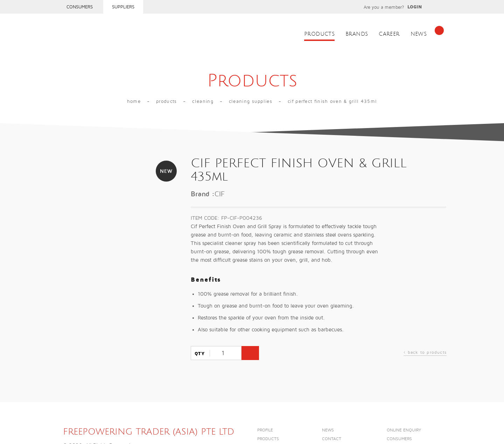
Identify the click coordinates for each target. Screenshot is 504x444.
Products (319, 34)
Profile (265, 430)
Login (415, 7)
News (419, 34)
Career (389, 34)
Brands (357, 34)
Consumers (80, 7)
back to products (425, 353)
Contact (332, 439)
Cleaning (203, 101)
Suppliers (123, 7)
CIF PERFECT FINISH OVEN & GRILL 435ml (332, 101)
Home (134, 101)
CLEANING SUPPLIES (251, 101)
